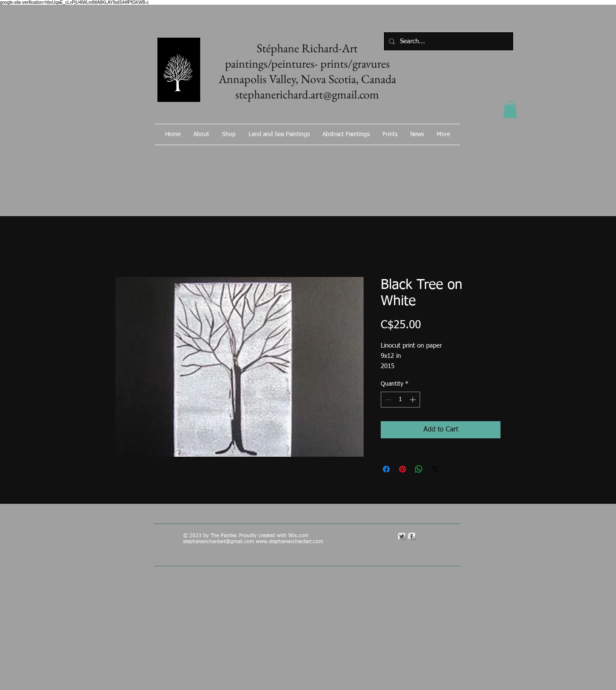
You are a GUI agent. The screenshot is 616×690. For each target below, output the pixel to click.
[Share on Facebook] (386, 469)
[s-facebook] (412, 536)
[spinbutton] (400, 400)
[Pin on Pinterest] (403, 469)
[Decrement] (387, 400)
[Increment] (413, 400)
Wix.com (299, 536)
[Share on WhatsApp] (419, 469)
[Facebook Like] (413, 157)
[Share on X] (435, 469)
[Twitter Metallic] (402, 536)
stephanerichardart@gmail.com (219, 542)
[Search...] (448, 41)
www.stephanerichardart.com (289, 542)
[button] (510, 109)
